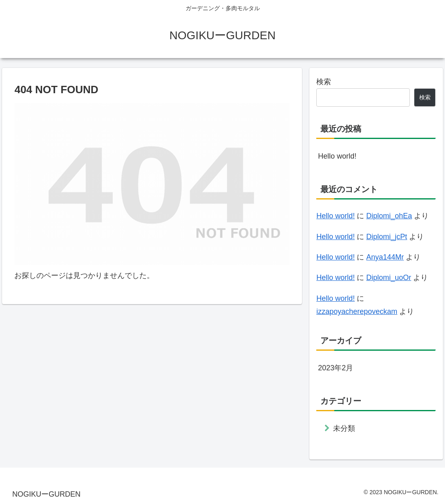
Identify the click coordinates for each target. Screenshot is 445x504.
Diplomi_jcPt (387, 237)
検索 (324, 82)
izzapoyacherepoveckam (357, 311)
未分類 (344, 428)
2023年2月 (335, 368)
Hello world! (337, 156)
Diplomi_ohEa (389, 216)
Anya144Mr (385, 257)
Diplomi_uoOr (389, 278)
